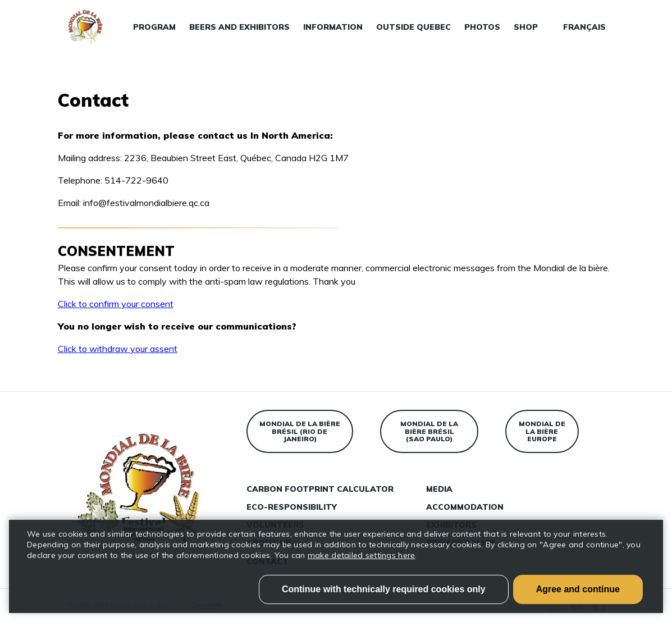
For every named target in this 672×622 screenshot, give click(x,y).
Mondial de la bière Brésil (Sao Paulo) (429, 431)
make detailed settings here (362, 555)
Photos (482, 27)
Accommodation (465, 507)
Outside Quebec (413, 27)
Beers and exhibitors (239, 27)
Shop (526, 27)
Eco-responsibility (292, 507)
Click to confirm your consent (116, 304)
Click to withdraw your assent (118, 349)
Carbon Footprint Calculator (320, 489)
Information (333, 27)
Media (439, 489)
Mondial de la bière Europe (542, 431)
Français (584, 27)
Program (154, 27)
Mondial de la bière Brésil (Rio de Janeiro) (300, 431)
